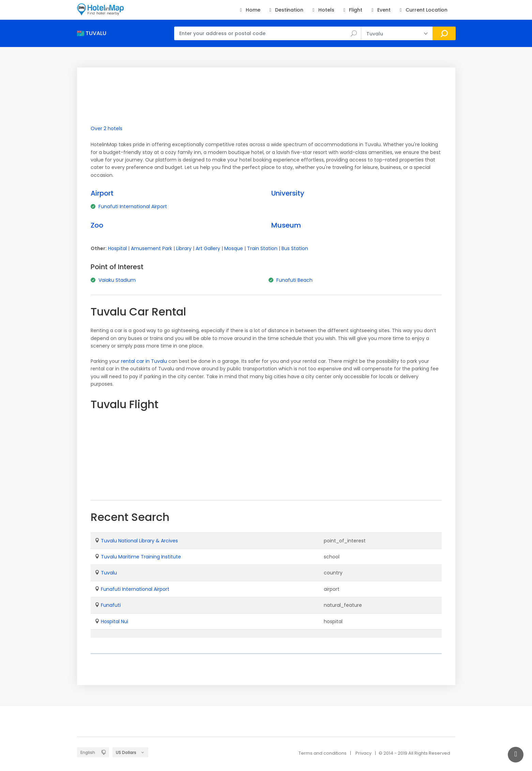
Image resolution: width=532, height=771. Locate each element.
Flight (352, 10)
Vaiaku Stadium (117, 280)
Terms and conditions (323, 753)
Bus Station (295, 248)
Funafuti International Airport (133, 206)
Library (184, 248)
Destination (285, 10)
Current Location (422, 10)
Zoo (97, 225)
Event (380, 10)
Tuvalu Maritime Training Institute (141, 557)
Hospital (117, 248)
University (288, 193)
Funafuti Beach (294, 280)
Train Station (262, 248)
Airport (102, 193)
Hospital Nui (115, 621)
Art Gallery (208, 248)
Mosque (234, 248)
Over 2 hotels (107, 128)
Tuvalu (109, 573)
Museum (286, 225)
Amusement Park (151, 248)
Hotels (322, 10)
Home (249, 10)
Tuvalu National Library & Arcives (139, 541)
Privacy (363, 753)
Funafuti (111, 605)
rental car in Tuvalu (144, 361)
